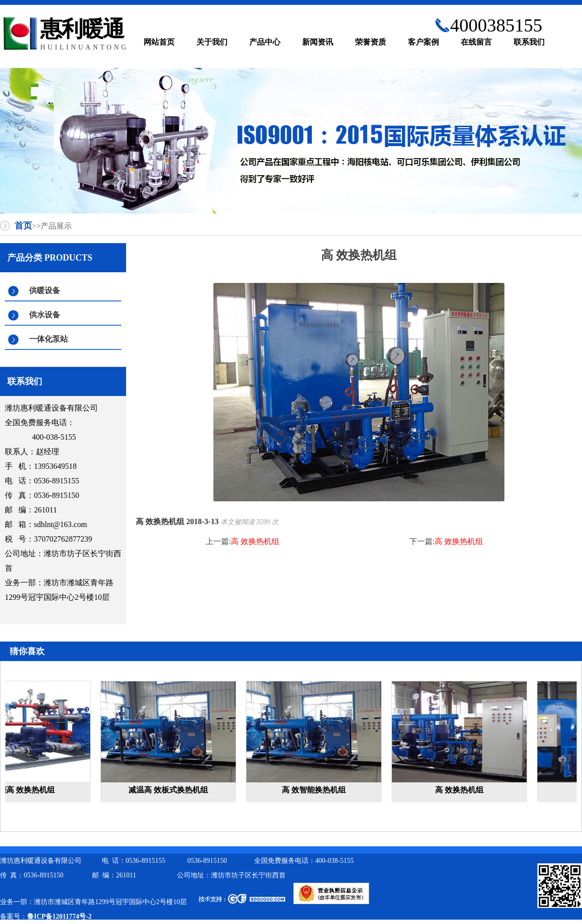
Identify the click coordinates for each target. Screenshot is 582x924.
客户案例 (423, 42)
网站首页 (159, 42)
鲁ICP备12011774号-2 (59, 916)
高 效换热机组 (255, 541)
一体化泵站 (48, 339)
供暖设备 (45, 290)
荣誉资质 (371, 42)
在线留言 (476, 42)
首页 (23, 226)
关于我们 (212, 42)
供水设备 (45, 315)
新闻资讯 (318, 42)
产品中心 (265, 42)
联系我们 (529, 42)
